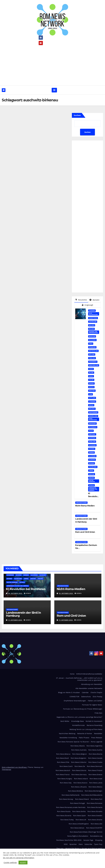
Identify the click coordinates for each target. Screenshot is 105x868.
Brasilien (92, 336)
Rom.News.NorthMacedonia (92, 795)
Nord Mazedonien (93, 419)
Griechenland (94, 365)
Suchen (77, 115)
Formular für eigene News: (92, 705)
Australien (93, 322)
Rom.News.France (63, 775)
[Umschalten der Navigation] (54, 90)
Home (72, 674)
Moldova (92, 409)
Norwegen (92, 423)
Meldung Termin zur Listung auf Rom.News (86, 729)
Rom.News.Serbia (79, 811)
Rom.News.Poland (82, 799)
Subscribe (88, 844)
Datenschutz (86, 697)
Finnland (92, 358)
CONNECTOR (74, 697)
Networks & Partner (85, 734)
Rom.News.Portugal (78, 803)
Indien (91, 369)
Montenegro (93, 412)
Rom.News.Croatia (95, 762)
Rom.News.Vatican (77, 828)
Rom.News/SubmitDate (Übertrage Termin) (86, 832)
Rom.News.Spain (80, 816)
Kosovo (91, 387)
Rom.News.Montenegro (94, 791)
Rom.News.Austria (95, 750)
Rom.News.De (80, 766)
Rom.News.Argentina (94, 746)
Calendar (85, 693)
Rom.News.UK (81, 820)
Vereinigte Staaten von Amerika (93, 489)
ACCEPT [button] (23, 863)
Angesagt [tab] (88, 305)
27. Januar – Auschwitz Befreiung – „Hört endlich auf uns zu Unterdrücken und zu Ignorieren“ (79, 679)
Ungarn (91, 478)
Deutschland (93, 351)
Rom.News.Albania (78, 746)
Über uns (60, 848)
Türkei (91, 470)
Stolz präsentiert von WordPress (14, 767)
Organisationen (81, 503)
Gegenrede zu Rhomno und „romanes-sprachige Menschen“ (79, 717)
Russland (92, 442)
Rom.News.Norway (66, 799)
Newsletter (98, 734)
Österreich (93, 427)
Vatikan (91, 485)
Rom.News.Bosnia (95, 754)
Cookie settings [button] (10, 863)
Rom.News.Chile (63, 762)
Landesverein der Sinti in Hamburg (23, 614)
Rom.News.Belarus (63, 754)
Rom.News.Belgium (80, 754)
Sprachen (73, 844)
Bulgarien (92, 340)
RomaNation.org (96, 836)
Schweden (92, 445)
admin (27, 593)
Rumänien (92, 438)
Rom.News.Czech (66, 766)
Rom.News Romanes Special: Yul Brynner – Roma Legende (80, 742)
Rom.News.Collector (79, 762)
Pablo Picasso (84, 738)
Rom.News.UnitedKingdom (79, 824)
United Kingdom (92, 481)
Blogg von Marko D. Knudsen (69, 693)
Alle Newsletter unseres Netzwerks (89, 688)
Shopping (99, 840)
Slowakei (92, 460)
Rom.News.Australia (79, 750)
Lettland (92, 398)
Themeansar (7, 769)
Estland (92, 354)
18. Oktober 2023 (16, 593)
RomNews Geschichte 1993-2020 (69, 840)
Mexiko (91, 405)
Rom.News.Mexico (95, 787)
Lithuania (92, 401)
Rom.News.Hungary (65, 779)
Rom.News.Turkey (67, 820)
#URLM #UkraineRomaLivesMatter (89, 674)
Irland (91, 373)
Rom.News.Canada (95, 758)
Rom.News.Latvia (96, 783)
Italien (91, 380)
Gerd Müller (65, 721)
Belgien (91, 329)
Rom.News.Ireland (81, 779)
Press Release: (97, 738)
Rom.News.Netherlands (71, 795)
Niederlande (93, 416)
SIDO (66, 844)
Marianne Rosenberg (94, 725)
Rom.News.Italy (66, 783)
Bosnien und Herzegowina (93, 332)
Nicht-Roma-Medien (85, 506)
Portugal (92, 434)
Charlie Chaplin (96, 693)
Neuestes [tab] (81, 300)
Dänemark (92, 347)
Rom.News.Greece (95, 775)
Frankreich (93, 362)
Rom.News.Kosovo (80, 783)
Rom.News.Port (96, 799)
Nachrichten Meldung (67, 734)
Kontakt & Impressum (94, 721)
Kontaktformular (79, 725)
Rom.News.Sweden (95, 816)
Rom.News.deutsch (63, 770)
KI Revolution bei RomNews (26, 589)
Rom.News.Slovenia (64, 816)
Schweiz (92, 449)
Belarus (92, 325)
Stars (81, 844)
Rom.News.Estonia (79, 770)
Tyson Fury (98, 844)
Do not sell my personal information (19, 858)
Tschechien (93, 467)
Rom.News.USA (96, 824)
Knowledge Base (78, 721)
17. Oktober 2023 (15, 620)
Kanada (91, 383)
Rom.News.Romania (95, 807)
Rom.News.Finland (95, 770)
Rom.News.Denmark (95, 766)
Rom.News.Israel (96, 779)
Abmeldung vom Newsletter (92, 684)
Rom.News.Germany (79, 775)
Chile (91, 344)
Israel (91, 376)
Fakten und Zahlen (95, 701)
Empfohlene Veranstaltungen (75, 701)
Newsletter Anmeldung (68, 738)
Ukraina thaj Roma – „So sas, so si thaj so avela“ (84, 848)
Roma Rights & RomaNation (78, 836)
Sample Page (88, 840)
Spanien (92, 463)
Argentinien (93, 318)
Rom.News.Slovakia (95, 811)
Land (90, 394)
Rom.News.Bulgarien (78, 758)
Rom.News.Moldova (75, 791)
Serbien (91, 452)
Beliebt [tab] (94, 300)
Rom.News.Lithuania (79, 787)
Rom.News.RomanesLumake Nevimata (71, 807)
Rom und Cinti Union (85, 532)
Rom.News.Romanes (95, 803)
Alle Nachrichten (93, 314)
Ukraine (92, 474)
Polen (91, 431)
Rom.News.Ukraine (95, 820)
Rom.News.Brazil (62, 758)
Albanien (92, 311)
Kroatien (92, 391)
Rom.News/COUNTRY (94, 828)
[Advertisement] (52, 64)
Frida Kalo (98, 713)
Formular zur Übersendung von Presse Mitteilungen (83, 709)
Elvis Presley (97, 697)
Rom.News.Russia (64, 811)
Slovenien (92, 456)
